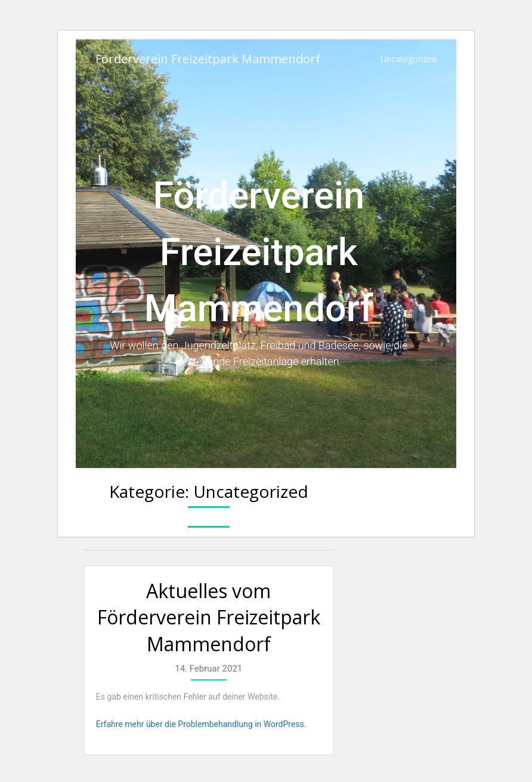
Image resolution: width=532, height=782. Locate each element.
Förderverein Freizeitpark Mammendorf (208, 59)
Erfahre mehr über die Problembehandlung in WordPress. (201, 724)
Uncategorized (409, 59)
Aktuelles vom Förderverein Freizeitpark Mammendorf (209, 618)
